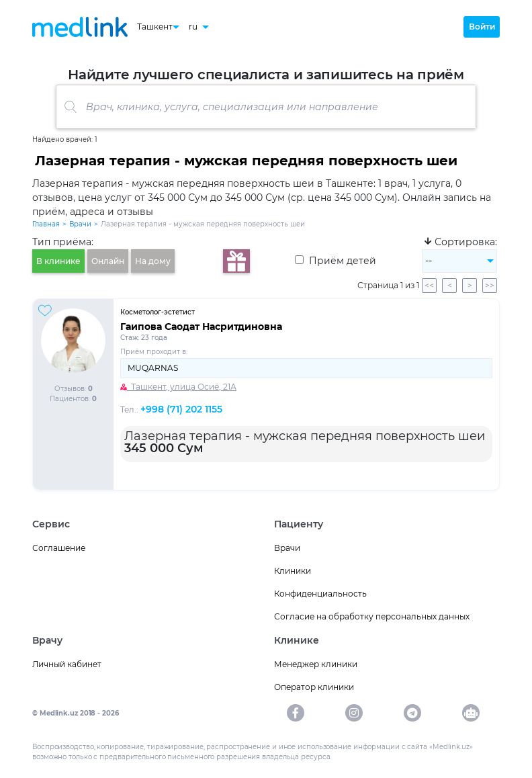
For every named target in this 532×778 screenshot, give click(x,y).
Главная (46, 224)
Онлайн (108, 261)
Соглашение (59, 548)
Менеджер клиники (316, 664)
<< (429, 285)
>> (490, 285)
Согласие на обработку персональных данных (372, 616)
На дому (153, 261)
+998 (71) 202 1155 (181, 409)
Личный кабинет (67, 664)
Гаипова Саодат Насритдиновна (201, 327)
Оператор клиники (314, 687)
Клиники (293, 571)
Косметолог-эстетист (158, 312)
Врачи (80, 224)
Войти (482, 27)
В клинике (58, 261)
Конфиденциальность (320, 594)
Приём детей (336, 261)
